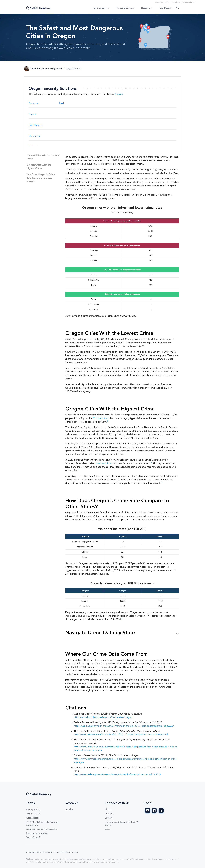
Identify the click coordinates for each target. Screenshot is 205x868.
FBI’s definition (100, 418)
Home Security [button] (96, 8)
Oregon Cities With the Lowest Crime (43, 157)
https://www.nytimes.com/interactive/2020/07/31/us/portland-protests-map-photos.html (121, 735)
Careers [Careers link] (109, 818)
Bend (61, 103)
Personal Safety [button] (121, 8)
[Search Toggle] (178, 8)
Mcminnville (35, 136)
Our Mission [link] (166, 8)
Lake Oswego (35, 125)
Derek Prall (35, 69)
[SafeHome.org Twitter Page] (161, 810)
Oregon (119, 94)
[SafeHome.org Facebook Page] (154, 810)
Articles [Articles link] (69, 810)
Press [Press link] (107, 830)
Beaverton (34, 103)
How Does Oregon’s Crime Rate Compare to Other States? (41, 178)
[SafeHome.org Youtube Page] (148, 810)
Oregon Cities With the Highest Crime (39, 167)
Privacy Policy (33, 810)
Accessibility (32, 818)
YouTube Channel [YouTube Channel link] (189, 2)
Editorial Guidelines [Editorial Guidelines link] (172, 2)
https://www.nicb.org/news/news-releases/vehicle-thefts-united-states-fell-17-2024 (117, 775)
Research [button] (145, 8)
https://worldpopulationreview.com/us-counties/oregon (103, 717)
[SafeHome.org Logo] (38, 8)
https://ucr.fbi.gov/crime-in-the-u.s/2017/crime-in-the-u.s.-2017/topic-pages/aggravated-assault (124, 726)
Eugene (32, 114)
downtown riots (103, 463)
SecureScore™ (34, 838)
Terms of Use (33, 814)
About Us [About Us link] (159, 2)
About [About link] (108, 810)
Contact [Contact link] (109, 814)
